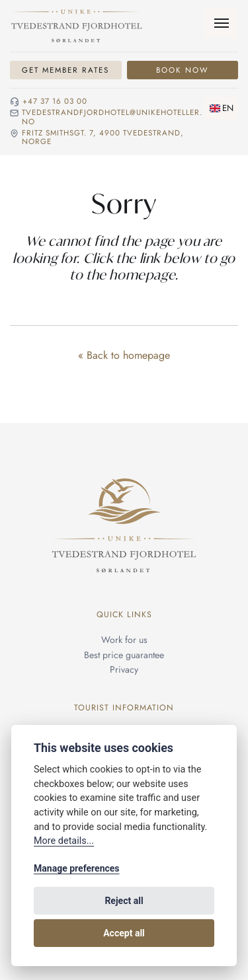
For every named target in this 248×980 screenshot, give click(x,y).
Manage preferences (77, 868)
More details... (64, 841)
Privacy (124, 669)
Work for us (124, 640)
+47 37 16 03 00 (55, 102)
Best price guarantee (124, 655)
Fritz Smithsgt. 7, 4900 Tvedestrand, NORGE (103, 138)
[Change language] (221, 108)
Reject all (124, 901)
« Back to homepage (124, 355)
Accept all (124, 933)
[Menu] (221, 23)
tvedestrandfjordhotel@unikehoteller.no (112, 118)
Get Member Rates (65, 70)
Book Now (182, 70)
